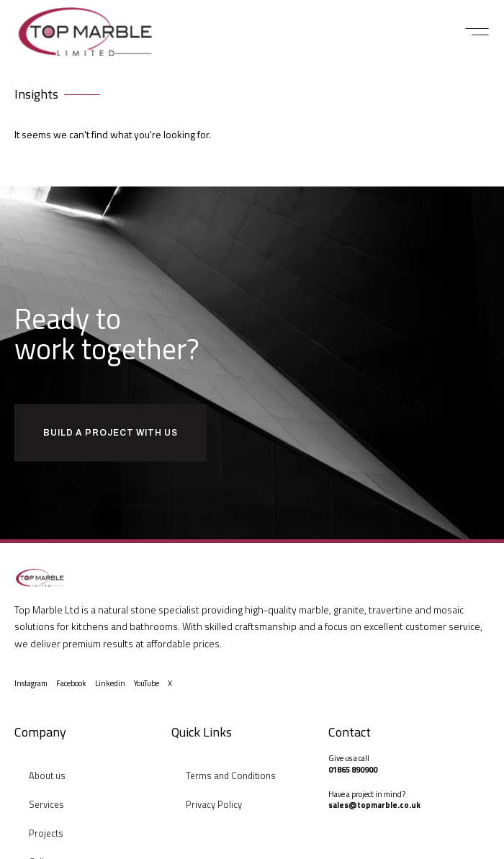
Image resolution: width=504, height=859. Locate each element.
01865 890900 (353, 770)
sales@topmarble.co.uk (374, 805)
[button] (477, 32)
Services (46, 804)
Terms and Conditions (231, 775)
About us (47, 775)
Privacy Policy (214, 804)
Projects (46, 833)
